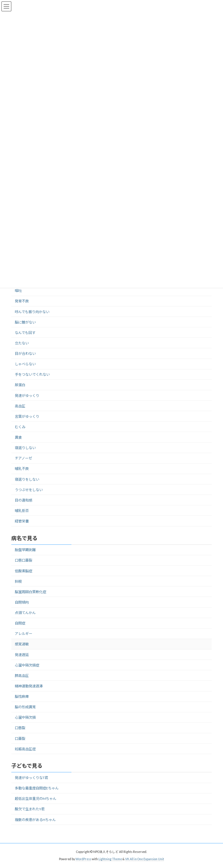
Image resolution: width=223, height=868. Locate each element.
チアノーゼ (23, 458)
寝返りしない (25, 448)
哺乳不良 (22, 469)
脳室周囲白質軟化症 (30, 592)
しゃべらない (25, 364)
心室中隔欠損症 (27, 665)
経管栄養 (22, 521)
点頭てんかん (25, 613)
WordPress (83, 859)
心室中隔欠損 (25, 718)
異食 (18, 437)
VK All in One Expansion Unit (145, 859)
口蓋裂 (20, 739)
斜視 (18, 581)
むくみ (20, 427)
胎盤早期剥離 (25, 550)
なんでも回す (25, 333)
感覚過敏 (22, 644)
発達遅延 (22, 655)
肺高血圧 (22, 676)
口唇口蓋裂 (24, 561)
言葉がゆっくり (27, 416)
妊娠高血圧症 (25, 749)
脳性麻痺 (22, 697)
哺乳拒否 (22, 511)
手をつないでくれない (32, 375)
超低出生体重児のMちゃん (36, 799)
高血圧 (20, 406)
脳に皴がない (25, 322)
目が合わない (25, 354)
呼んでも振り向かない (32, 312)
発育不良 (22, 301)
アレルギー (24, 634)
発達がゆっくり (27, 396)
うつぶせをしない (29, 490)
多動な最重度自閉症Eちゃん (37, 788)
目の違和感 (24, 500)
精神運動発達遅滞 (29, 686)
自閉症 (20, 623)
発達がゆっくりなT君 (32, 778)
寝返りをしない (27, 479)
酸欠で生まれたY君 (30, 809)
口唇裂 (20, 728)
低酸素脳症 (24, 571)
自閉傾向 (22, 602)
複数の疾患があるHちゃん (35, 820)
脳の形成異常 (25, 707)
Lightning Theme (110, 859)
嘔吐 (18, 291)
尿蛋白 (20, 385)
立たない (22, 343)
